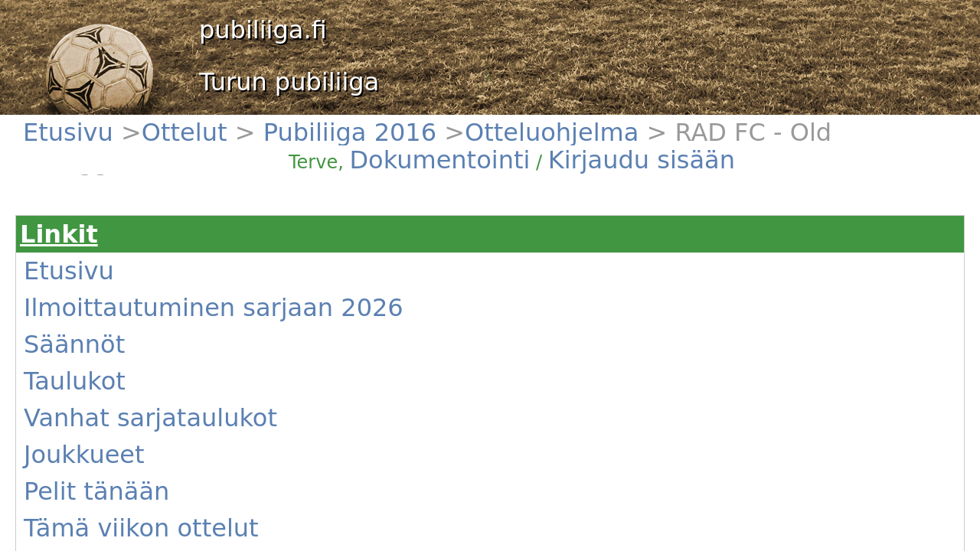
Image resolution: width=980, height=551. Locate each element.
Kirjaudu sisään (649, 131)
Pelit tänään (89, 313)
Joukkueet (85, 295)
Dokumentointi (578, 131)
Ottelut (118, 123)
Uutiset (78, 350)
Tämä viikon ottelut (106, 331)
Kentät (77, 368)
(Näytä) (311, 370)
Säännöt (81, 240)
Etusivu (78, 123)
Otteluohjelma (243, 123)
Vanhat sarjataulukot (109, 276)
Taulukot (81, 258)
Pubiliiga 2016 (172, 123)
